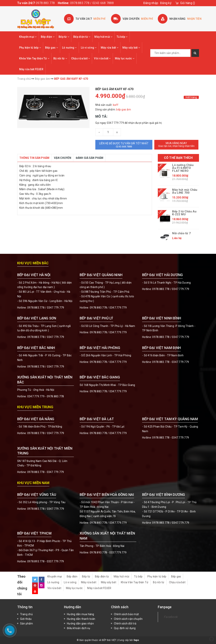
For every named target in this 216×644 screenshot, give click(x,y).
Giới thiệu (26, 619)
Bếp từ (64, 37)
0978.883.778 (45, 3)
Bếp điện (48, 37)
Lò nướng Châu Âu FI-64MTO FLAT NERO (183, 168)
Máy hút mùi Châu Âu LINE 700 (185, 191)
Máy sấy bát (131, 48)
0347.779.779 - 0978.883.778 (46, 396)
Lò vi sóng (89, 48)
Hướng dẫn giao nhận (80, 623)
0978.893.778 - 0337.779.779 (46, 561)
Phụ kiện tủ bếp (30, 48)
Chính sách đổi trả (125, 623)
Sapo (136, 640)
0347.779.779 (56, 308)
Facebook (171, 617)
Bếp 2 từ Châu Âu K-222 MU (184, 213)
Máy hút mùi (103, 37)
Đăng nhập (151, 3)
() (188, 3)
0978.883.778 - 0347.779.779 (171, 362)
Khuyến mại (28, 37)
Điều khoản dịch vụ (79, 628)
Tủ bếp (122, 37)
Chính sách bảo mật (126, 614)
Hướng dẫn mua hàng (81, 614)
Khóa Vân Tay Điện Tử (34, 58)
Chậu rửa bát (81, 58)
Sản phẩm (27, 623)
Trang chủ (26, 614)
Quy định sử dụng (125, 628)
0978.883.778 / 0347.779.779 (46, 509)
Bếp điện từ (82, 37)
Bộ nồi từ (60, 58)
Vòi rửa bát (102, 58)
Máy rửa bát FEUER (31, 69)
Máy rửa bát (110, 48)
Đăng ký (166, 3)
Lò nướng (69, 48)
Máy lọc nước (125, 58)
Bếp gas (52, 48)
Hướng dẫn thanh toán (81, 619)
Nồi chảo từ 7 (181, 233)
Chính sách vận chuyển (128, 619)
